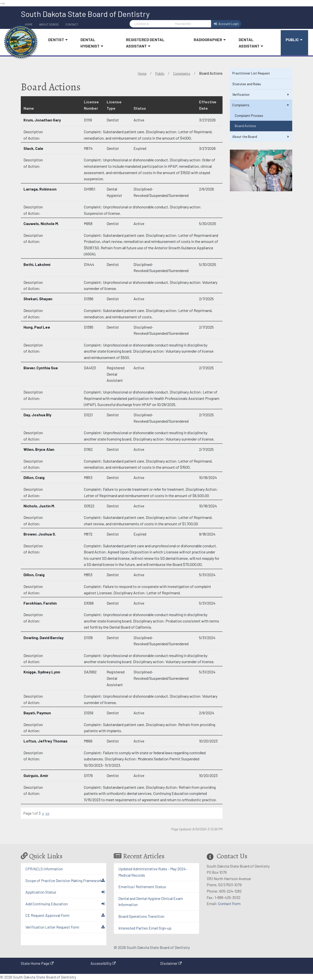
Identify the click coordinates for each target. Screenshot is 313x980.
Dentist (59, 40)
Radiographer (211, 40)
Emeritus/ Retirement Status (142, 887)
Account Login (226, 24)
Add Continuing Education (47, 904)
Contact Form (229, 903)
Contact (72, 24)
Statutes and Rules (247, 84)
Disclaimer (169, 963)
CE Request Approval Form (47, 915)
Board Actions (245, 126)
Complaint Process (249, 115)
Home (142, 73)
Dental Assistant (252, 43)
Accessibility (101, 963)
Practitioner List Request (251, 73)
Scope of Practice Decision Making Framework (64, 880)
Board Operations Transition (141, 916)
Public (295, 40)
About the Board (261, 137)
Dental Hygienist (93, 43)
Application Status (41, 892)
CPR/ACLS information (44, 869)
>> (47, 813)
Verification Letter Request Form (52, 927)
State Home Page (35, 963)
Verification (261, 95)
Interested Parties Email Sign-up (145, 928)
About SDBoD (49, 24)
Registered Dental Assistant (145, 43)
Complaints (182, 73)
